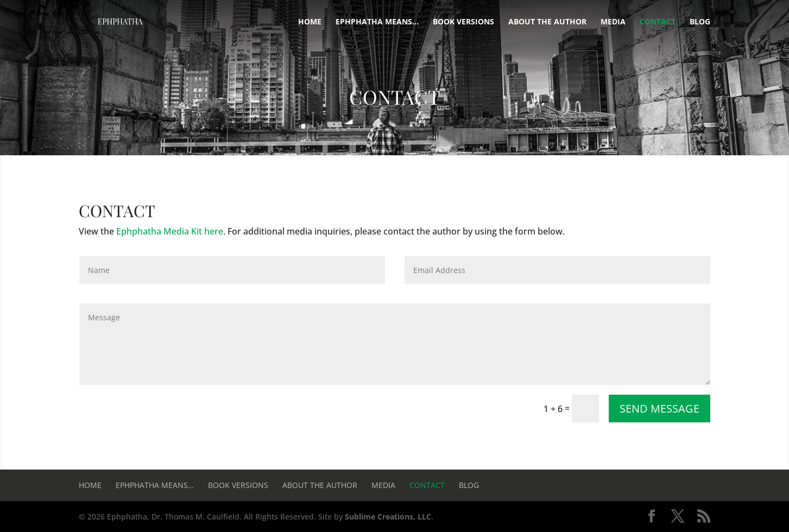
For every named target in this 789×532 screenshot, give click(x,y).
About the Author (547, 22)
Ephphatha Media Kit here (170, 231)
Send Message (659, 408)
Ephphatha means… (377, 22)
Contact (658, 22)
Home (310, 22)
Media (613, 22)
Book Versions (463, 22)
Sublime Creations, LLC (388, 517)
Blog (700, 22)
